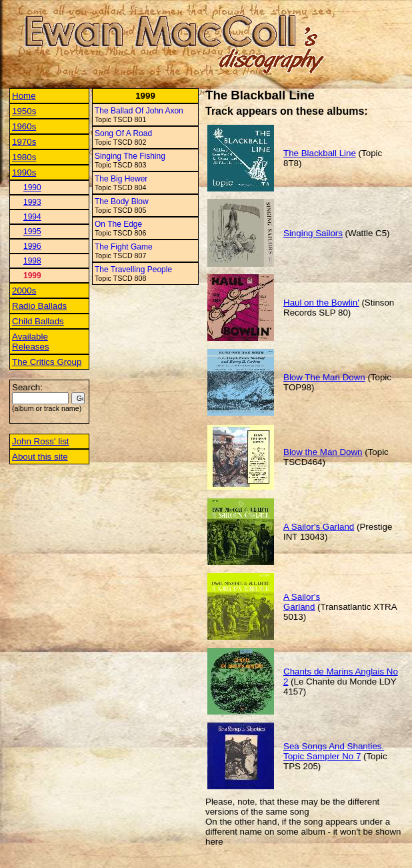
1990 (32, 187)
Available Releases (31, 342)
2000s (24, 291)
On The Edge (118, 224)
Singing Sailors (313, 233)
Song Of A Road (123, 133)
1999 (32, 276)
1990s (24, 172)
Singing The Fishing (130, 156)
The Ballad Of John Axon (139, 111)
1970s (24, 142)
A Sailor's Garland (319, 527)
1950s (24, 111)
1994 (32, 217)
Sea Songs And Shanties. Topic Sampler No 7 (334, 751)
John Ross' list (41, 441)
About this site (40, 457)
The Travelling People (133, 270)
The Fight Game (124, 247)
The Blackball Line (320, 153)
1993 (32, 202)
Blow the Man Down (323, 452)
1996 (32, 246)
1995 (32, 232)
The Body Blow (122, 201)
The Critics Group (47, 362)
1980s (24, 157)
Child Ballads (38, 321)
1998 (32, 261)
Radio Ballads (39, 306)
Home (24, 96)
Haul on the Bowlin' (321, 303)
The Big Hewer (121, 179)
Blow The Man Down (324, 377)
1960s (24, 126)
